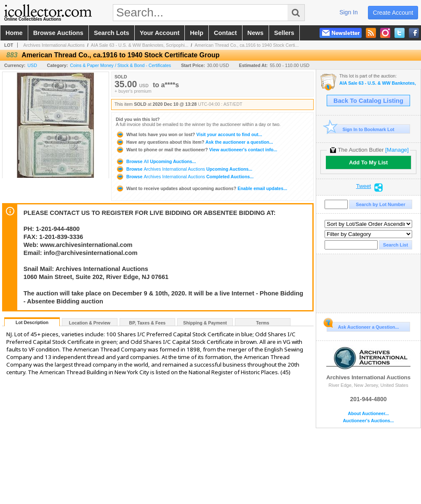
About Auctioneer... (368, 414)
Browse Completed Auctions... (185, 177)
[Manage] (397, 150)
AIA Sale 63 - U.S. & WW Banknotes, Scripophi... (140, 45)
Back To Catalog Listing (368, 101)
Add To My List (368, 162)
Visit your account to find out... (189, 134)
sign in (349, 12)
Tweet (364, 186)
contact (225, 33)
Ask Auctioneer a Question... (363, 326)
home (14, 33)
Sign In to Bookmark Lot (361, 129)
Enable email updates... (201, 188)
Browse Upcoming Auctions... (156, 161)
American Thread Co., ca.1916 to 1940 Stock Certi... (246, 45)
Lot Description (32, 322)
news (256, 33)
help (197, 33)
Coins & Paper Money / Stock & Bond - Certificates (120, 65)
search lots (112, 33)
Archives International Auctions (54, 45)
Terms (262, 323)
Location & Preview (90, 323)
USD (32, 65)
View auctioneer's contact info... (196, 150)
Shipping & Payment (205, 323)
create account (393, 13)
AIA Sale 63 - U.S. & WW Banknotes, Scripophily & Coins (378, 83)
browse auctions (58, 33)
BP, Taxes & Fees (148, 323)
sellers (284, 33)
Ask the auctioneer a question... (194, 142)
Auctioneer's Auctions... (368, 421)
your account (160, 33)
